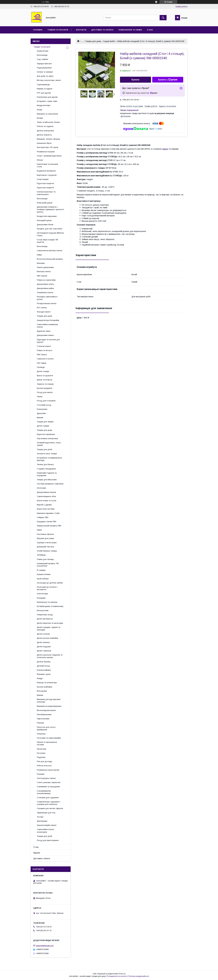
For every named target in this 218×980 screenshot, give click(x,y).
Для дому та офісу (45, 76)
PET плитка (42, 308)
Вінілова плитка (44, 271)
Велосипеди (42, 55)
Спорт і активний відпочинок (49, 156)
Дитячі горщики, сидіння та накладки (49, 628)
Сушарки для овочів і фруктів (50, 808)
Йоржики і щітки (44, 674)
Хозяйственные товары (47, 551)
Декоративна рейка (45, 288)
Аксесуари (41, 488)
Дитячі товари (43, 371)
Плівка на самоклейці (46, 280)
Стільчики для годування (48, 798)
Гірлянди (41, 367)
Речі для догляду (44, 761)
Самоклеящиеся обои (46, 496)
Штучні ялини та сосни (47, 501)
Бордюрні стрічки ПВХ (47, 522)
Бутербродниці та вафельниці (50, 606)
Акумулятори (43, 51)
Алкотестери (42, 594)
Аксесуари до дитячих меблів (50, 583)
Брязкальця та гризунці (47, 602)
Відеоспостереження (46, 434)
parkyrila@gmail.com (45, 945)
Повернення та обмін (130, 30)
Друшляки (41, 413)
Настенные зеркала (45, 534)
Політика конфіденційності (138, 976)
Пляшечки (41, 734)
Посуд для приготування (48, 840)
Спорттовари (43, 179)
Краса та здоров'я (45, 376)
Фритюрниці (42, 821)
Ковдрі (40, 678)
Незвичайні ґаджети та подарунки (47, 474)
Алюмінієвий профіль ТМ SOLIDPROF (48, 565)
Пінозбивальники (44, 714)
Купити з (168, 80)
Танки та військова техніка (48, 122)
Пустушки (41, 753)
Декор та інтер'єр (44, 380)
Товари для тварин (45, 422)
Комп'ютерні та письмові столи (47, 165)
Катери (40, 118)
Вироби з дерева (44, 505)
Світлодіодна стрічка (46, 778)
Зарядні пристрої (44, 64)
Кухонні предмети (44, 388)
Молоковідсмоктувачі (46, 710)
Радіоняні (41, 757)
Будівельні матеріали (46, 171)
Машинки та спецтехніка (47, 114)
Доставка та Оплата (102, 30)
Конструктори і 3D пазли (47, 147)
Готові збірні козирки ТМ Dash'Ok (47, 241)
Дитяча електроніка (45, 131)
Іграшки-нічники (44, 574)
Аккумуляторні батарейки (48, 320)
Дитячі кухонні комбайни (47, 638)
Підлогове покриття (45, 183)
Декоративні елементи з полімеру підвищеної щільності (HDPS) (50, 209)
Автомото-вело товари (47, 454)
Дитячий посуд (43, 666)
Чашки (40, 397)
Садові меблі (109, 41)
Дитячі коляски (43, 634)
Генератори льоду (45, 615)
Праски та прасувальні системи (47, 743)
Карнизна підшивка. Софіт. (49, 513)
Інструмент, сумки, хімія (47, 101)
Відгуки (37, 853)
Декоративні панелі (45, 335)
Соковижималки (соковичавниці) (44, 792)
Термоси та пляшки (45, 384)
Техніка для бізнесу (45, 464)
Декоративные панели (46, 492)
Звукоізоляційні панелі (47, 825)
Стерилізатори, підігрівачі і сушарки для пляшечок (49, 803)
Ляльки (40, 160)
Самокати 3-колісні (45, 359)
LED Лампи (42, 363)
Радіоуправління (44, 68)
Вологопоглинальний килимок (50, 259)
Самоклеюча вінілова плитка (49, 251)
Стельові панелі (44, 346)
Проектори (42, 749)
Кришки (40, 417)
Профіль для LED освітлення (49, 229)
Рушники (41, 774)
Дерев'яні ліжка (44, 331)
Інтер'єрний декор (45, 203)
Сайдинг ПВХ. (43, 517)
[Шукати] (163, 18)
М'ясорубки (42, 691)
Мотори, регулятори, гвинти (49, 80)
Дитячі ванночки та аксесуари (50, 623)
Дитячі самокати (44, 651)
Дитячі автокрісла (45, 619)
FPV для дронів (44, 93)
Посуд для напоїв (45, 392)
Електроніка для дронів (47, 97)
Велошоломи (43, 610)
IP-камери (41, 570)
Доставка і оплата (42, 858)
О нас (150, 30)
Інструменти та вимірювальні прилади (49, 459)
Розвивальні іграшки (46, 152)
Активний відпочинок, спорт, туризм (49, 444)
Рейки (39, 255)
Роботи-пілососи (44, 766)
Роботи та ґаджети (45, 126)
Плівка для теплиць (45, 559)
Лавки (39, 530)
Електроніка (42, 409)
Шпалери (41, 263)
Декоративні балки (45, 225)
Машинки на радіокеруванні (49, 706)
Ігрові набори (43, 579)
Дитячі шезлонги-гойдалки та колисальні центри (50, 656)
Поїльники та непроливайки (49, 738)
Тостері (40, 817)
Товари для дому (93, 41)
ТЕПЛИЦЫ (41, 555)
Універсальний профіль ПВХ (49, 526)
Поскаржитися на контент (117, 976)
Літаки (39, 110)
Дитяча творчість (44, 135)
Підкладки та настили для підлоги (48, 341)
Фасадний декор (44, 220)
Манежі (40, 695)
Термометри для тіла (46, 813)
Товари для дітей (44, 449)
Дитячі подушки (44, 647)
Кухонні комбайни (44, 687)
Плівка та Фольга (44, 350)
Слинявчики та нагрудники (48, 787)
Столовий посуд (44, 405)
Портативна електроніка (47, 438)
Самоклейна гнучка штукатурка (45, 831)
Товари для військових (47, 480)
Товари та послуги (58, 30)
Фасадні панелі (44, 312)
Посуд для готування (46, 401)
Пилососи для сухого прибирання (46, 728)
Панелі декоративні (45, 267)
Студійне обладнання (46, 469)
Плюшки (40, 723)
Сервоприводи (43, 85)
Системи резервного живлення (50, 484)
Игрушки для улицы (45, 538)
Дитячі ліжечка (43, 642)
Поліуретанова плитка (47, 303)
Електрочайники (44, 670)
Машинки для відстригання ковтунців (49, 701)
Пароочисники (43, 719)
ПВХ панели (42, 276)
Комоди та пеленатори (47, 683)
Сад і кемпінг (43, 59)
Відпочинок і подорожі (47, 175)
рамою (165, 149)
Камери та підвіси (45, 89)
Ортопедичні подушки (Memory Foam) (50, 234)
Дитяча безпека (44, 662)
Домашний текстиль (46, 547)
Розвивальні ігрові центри (48, 770)
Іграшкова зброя (44, 143)
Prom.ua (122, 974)
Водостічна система (46, 509)
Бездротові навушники (47, 216)
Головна (38, 30)
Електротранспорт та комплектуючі (46, 193)
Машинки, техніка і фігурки (48, 139)
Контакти (81, 30)
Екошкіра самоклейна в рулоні (47, 298)
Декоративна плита (45, 284)
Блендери (41, 598)
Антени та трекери (45, 72)
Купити (136, 80)
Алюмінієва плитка (45, 292)
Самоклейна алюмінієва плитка (47, 326)
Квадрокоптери (44, 105)
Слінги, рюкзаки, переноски (49, 782)
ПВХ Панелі (42, 355)
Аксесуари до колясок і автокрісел (47, 588)
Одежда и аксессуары (47, 543)
